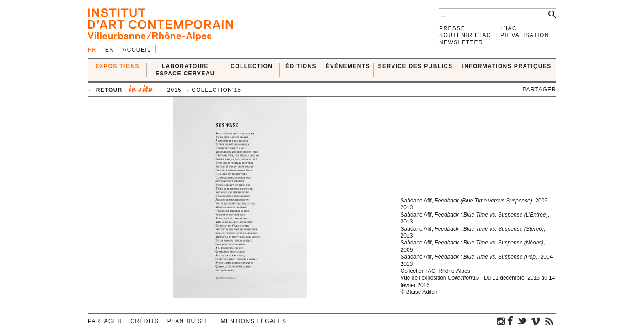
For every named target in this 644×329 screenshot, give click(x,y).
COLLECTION (252, 66)
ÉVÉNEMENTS (348, 66)
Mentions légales (254, 321)
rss (549, 321)
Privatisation (525, 35)
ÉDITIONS (301, 66)
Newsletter (461, 42)
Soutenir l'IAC (465, 35)
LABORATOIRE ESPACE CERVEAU (185, 70)
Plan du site (190, 321)
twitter (522, 321)
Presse (452, 28)
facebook (510, 321)
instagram (501, 321)
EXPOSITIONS (117, 66)
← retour (105, 90)
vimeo (536, 321)
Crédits (145, 321)
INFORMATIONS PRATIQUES (507, 66)
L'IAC (509, 28)
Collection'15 (216, 90)
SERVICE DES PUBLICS (416, 66)
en (110, 50)
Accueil (137, 50)
